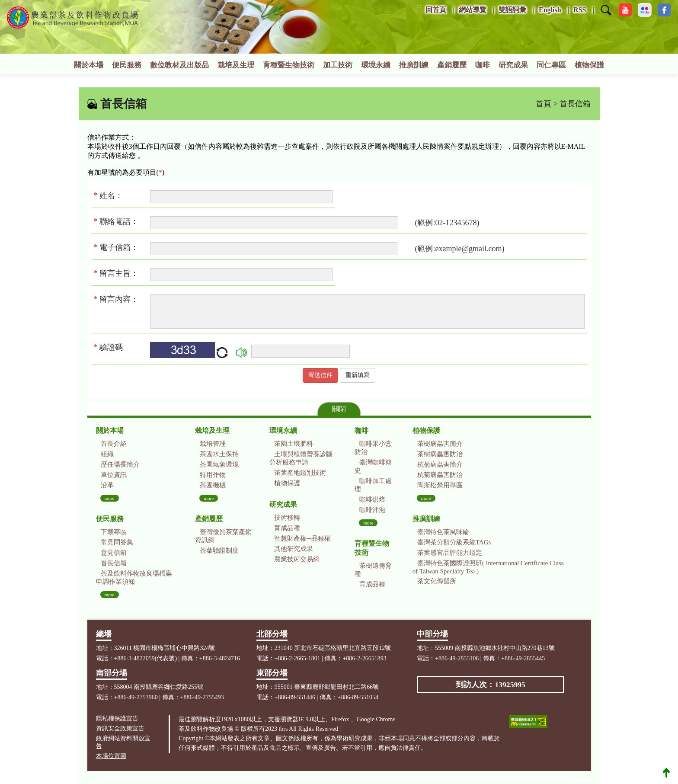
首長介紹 (114, 444)
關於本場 (89, 65)
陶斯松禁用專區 (440, 485)
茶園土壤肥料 (294, 444)
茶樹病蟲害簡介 (440, 444)
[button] (606, 16)
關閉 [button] (339, 409)
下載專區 (114, 532)
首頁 (544, 104)
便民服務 (127, 65)
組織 (107, 454)
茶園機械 (213, 485)
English (550, 10)
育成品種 (287, 528)
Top (666, 772)
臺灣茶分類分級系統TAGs (454, 542)
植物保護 (589, 65)
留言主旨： (118, 273)
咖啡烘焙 (372, 499)
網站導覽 (473, 10)
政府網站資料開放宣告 (123, 742)
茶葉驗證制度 (219, 550)
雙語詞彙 (512, 10)
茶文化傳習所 (437, 581)
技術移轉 (287, 518)
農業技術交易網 (297, 559)
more (110, 498)
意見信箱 (114, 553)
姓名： (110, 195)
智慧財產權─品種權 (302, 538)
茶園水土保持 (219, 454)
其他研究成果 (294, 549)
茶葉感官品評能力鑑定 (450, 553)
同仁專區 (551, 65)
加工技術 (338, 65)
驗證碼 (109, 347)
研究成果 (513, 65)
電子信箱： (119, 247)
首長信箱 (114, 563)
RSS (580, 10)
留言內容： (119, 299)
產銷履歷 (452, 65)
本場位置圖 (111, 756)
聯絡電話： (119, 221)
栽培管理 (213, 444)
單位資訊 (114, 475)
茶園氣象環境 (219, 464)
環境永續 (376, 65)
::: (419, 6)
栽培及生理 (236, 65)
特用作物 (213, 475)
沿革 (107, 485)
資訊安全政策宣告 (120, 728)
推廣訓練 (414, 65)
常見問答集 (117, 542)
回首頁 (436, 10)
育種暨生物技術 (289, 65)
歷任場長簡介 (120, 464)
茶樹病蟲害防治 (440, 454)
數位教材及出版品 (179, 65)
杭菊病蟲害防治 (440, 475)
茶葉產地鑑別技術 (300, 473)
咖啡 (483, 65)
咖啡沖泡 (372, 510)
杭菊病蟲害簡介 (440, 464)
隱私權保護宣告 (117, 718)
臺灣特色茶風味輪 (443, 532)
